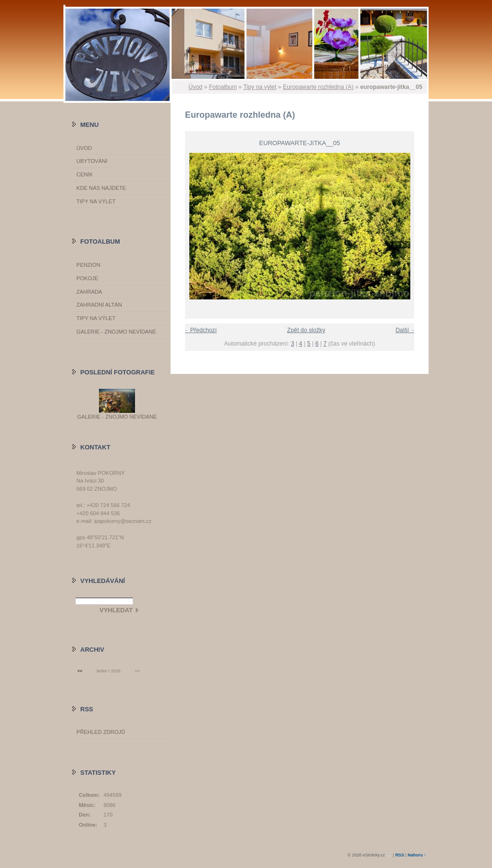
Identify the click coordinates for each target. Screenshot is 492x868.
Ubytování (92, 161)
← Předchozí (200, 330)
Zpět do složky (306, 330)
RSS (400, 855)
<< (80, 671)
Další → (406, 330)
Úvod (195, 87)
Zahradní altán (99, 305)
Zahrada (89, 292)
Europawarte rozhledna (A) (318, 87)
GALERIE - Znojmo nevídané (116, 332)
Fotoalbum (223, 87)
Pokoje (87, 278)
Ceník (85, 174)
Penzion (88, 265)
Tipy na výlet (260, 87)
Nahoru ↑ (417, 855)
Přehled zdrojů (101, 732)
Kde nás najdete (101, 188)
